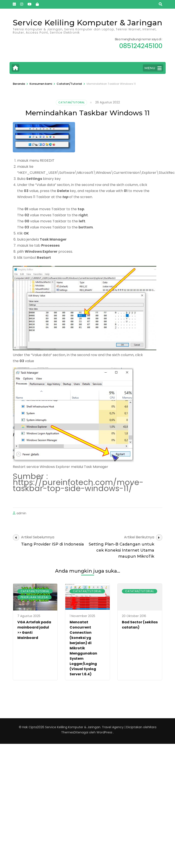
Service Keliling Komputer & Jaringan (87, 23)
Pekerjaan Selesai (34, 597)
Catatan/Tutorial (71, 102)
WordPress (104, 732)
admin (21, 513)
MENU (153, 68)
